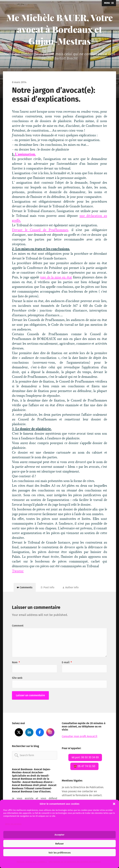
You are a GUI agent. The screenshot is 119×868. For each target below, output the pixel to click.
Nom (16, 662)
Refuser (59, 844)
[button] (114, 804)
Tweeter (18, 571)
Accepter (59, 835)
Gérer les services (13, 824)
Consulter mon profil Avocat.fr (80, 736)
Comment (18, 626)
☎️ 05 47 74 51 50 (84, 766)
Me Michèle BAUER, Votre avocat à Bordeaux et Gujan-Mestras (60, 29)
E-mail (67, 662)
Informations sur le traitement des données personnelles (75, 862)
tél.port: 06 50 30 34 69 (85, 757)
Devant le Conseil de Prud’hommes (40, 230)
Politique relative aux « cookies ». (32, 862)
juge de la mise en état (56, 277)
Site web (17, 678)
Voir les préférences (60, 853)
